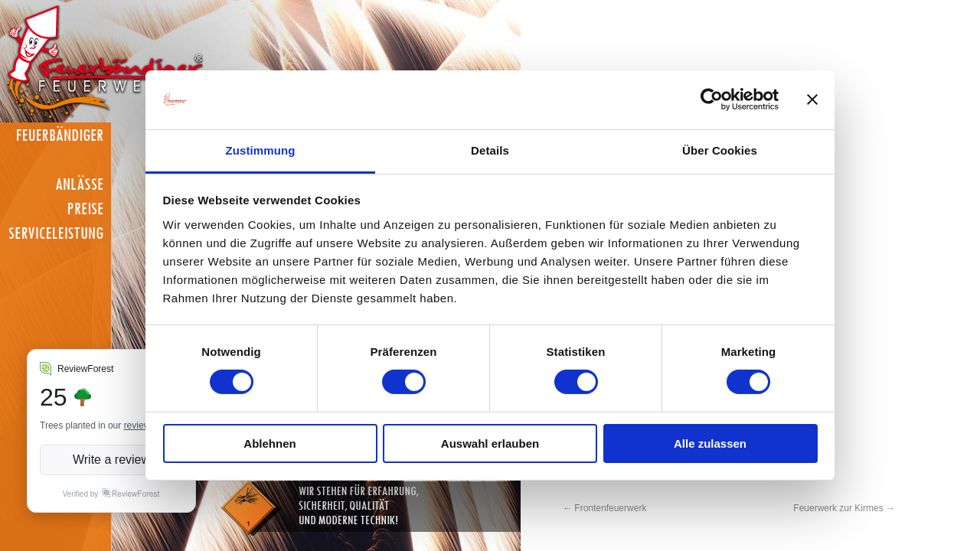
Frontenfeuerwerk (604, 508)
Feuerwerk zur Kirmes (844, 508)
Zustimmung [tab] (261, 150)
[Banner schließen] (812, 99)
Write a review (111, 460)
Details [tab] (490, 150)
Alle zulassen (710, 443)
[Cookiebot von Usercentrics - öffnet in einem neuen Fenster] (712, 99)
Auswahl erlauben (490, 443)
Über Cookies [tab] (720, 150)
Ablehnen (269, 443)
